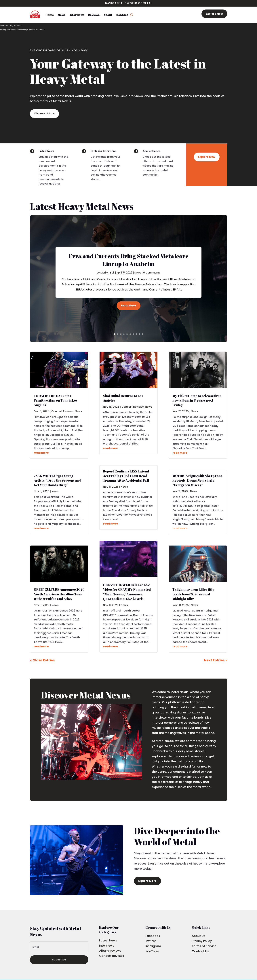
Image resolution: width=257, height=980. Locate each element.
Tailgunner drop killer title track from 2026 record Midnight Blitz (193, 594)
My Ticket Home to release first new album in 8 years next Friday (197, 400)
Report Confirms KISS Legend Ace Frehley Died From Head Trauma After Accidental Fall (126, 476)
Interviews (77, 15)
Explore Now (214, 14)
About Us (199, 936)
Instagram (153, 946)
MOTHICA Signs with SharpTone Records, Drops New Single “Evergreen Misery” (197, 480)
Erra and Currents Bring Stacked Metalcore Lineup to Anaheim (128, 260)
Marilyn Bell (107, 273)
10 (143, 334)
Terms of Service (204, 946)
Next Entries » (216, 660)
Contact (122, 15)
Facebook (153, 936)
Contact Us (200, 951)
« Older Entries (42, 660)
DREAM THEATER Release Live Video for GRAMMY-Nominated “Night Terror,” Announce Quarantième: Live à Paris (127, 592)
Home (50, 15)
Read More (129, 305)
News (62, 15)
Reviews (94, 15)
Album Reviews (110, 951)
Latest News (108, 940)
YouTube (152, 951)
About (108, 15)
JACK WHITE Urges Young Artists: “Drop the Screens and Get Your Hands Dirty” (58, 480)
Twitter (151, 941)
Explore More (147, 881)
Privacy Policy (202, 941)
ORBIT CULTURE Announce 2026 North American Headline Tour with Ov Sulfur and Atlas (59, 594)
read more (41, 453)
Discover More (44, 113)
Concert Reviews (62, 411)
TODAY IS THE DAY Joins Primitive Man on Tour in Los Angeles (56, 400)
